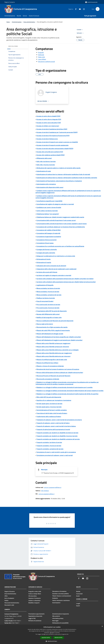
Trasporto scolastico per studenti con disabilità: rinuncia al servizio (57, 436)
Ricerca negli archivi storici (45, 324)
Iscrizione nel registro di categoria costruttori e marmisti (54, 275)
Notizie (78, 591)
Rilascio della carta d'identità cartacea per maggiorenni (53, 343)
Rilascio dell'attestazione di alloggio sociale (50, 334)
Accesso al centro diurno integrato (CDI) (49, 119)
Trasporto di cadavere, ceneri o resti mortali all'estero (53, 423)
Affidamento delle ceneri (44, 158)
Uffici (6, 596)
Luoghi (78, 603)
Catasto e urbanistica (34, 600)
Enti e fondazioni (9, 598)
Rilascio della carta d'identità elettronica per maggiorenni (54, 353)
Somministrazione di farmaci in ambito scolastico (52, 410)
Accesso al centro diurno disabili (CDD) (48, 116)
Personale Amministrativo (12, 603)
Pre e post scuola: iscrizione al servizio (48, 305)
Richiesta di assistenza (35, 621)
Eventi (78, 606)
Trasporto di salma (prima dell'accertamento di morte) (53, 429)
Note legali (55, 621)
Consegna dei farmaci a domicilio (47, 250)
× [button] (102, 626)
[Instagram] (83, 9)
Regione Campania (10, 2)
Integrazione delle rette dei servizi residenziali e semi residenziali (56, 269)
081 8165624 (45, 491)
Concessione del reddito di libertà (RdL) (49, 230)
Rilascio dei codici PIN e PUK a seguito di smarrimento (53, 330)
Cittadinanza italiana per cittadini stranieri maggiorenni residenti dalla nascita (60, 217)
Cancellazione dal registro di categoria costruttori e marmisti (55, 204)
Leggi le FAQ (32, 618)
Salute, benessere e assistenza (61, 600)
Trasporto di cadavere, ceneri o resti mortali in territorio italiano (56, 426)
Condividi (80, 30)
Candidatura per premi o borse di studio (49, 207)
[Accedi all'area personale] (91, 2)
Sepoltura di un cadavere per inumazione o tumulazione (54, 400)
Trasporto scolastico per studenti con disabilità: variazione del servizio (58, 439)
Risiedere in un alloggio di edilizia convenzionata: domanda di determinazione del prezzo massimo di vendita (70, 391)
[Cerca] (98, 9)
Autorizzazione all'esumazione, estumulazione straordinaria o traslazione (59, 181)
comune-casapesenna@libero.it (53, 487)
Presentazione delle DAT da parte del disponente (52, 311)
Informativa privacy (58, 618)
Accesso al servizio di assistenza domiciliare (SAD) (52, 129)
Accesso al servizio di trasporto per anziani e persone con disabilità (57, 142)
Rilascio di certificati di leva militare (47, 363)
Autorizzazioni (56, 603)
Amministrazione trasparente (61, 614)
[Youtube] (79, 9)
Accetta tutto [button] (46, 638)
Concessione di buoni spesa (45, 243)
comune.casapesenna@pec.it (47, 494)
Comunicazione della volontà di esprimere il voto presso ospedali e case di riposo (62, 224)
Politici (6, 600)
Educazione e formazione (59, 591)
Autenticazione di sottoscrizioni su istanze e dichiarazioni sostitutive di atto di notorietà (63, 174)
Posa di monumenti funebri (45, 301)
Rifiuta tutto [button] (58, 638)
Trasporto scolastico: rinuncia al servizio (49, 446)
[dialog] (52, 634)
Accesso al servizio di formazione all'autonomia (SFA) (53, 136)
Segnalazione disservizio (35, 616)
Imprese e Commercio (35, 598)
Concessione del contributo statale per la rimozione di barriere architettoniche (61, 227)
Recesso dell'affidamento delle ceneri (48, 314)
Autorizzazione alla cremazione (46, 184)
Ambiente (55, 598)
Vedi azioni (80, 33)
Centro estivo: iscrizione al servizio (47, 211)
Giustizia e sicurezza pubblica (61, 594)
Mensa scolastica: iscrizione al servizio (48, 288)
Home (8, 22)
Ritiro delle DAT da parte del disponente (49, 397)
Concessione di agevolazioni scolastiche (49, 237)
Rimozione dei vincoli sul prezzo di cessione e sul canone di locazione (58, 369)
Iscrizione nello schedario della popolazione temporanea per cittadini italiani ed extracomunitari (66, 282)
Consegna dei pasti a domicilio (46, 253)
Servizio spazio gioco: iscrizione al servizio (49, 404)
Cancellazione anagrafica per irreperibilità (49, 201)
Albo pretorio (56, 616)
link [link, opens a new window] (68, 634)
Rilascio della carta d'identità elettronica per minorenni (53, 356)
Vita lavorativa (32, 596)
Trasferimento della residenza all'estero (49, 417)
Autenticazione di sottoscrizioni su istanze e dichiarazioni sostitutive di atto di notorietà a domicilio (67, 178)
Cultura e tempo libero (35, 594)
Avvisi (78, 596)
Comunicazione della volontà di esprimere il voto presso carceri (56, 220)
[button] (52, 641)
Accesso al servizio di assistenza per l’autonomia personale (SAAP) (57, 132)
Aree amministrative (29, 22)
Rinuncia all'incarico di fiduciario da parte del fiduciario (53, 376)
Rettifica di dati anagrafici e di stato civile (49, 317)
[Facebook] (75, 9)
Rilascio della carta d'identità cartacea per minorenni (53, 347)
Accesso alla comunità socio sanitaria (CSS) (50, 152)
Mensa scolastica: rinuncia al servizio (48, 292)
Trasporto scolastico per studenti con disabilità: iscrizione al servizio (57, 433)
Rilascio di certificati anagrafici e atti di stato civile (52, 360)
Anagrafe (41, 52)
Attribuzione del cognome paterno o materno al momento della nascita (58, 168)
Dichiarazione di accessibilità (60, 623)
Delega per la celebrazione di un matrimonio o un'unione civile (56, 256)
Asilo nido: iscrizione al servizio (46, 161)
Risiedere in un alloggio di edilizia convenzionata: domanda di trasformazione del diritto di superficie (67, 394)
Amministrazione (17, 22)
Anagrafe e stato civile (35, 591)
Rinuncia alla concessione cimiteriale (48, 379)
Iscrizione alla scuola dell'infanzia (47, 272)
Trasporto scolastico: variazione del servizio (50, 449)
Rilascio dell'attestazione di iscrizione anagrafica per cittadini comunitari (59, 337)
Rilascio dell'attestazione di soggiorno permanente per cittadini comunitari (59, 340)
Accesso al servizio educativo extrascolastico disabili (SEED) (55, 149)
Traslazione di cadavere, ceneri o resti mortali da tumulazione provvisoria (59, 420)
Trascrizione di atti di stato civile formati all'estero (52, 413)
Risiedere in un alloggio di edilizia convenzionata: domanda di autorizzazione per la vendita (64, 387)
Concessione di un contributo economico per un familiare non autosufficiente (60, 246)
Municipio (44, 470)
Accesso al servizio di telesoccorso (47, 139)
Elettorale (41, 55)
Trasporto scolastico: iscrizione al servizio (49, 442)
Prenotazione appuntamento (36, 614)
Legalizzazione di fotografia (45, 285)
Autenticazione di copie (44, 171)
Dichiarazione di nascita (44, 262)
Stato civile (41, 57)
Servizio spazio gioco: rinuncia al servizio (49, 407)
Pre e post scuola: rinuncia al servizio (48, 308)
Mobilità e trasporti (34, 603)
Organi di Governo (10, 591)
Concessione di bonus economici (47, 240)
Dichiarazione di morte (43, 259)
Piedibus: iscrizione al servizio (46, 298)
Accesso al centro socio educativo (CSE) (49, 123)
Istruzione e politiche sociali (46, 62)
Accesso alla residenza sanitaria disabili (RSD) (51, 155)
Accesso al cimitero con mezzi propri (48, 126)
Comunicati (79, 594)
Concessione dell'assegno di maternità (48, 233)
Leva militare (42, 59)
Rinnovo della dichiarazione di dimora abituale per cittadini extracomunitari (60, 372)
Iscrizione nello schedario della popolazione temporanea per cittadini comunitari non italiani (65, 279)
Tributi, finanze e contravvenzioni (62, 596)
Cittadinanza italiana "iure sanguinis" (48, 214)
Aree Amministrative (10, 594)
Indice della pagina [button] (13, 46)
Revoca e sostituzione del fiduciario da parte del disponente (55, 321)
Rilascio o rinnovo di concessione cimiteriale (50, 366)
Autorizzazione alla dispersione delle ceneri (50, 187)
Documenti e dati (9, 605)
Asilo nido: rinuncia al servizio (46, 165)
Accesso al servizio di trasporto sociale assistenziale (52, 145)
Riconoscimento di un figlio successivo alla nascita (52, 327)
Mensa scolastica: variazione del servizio (49, 295)
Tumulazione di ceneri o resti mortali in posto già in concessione (56, 452)
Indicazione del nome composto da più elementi (51, 266)
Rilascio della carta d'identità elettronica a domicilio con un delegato (58, 350)
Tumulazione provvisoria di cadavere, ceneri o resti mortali (55, 455)
